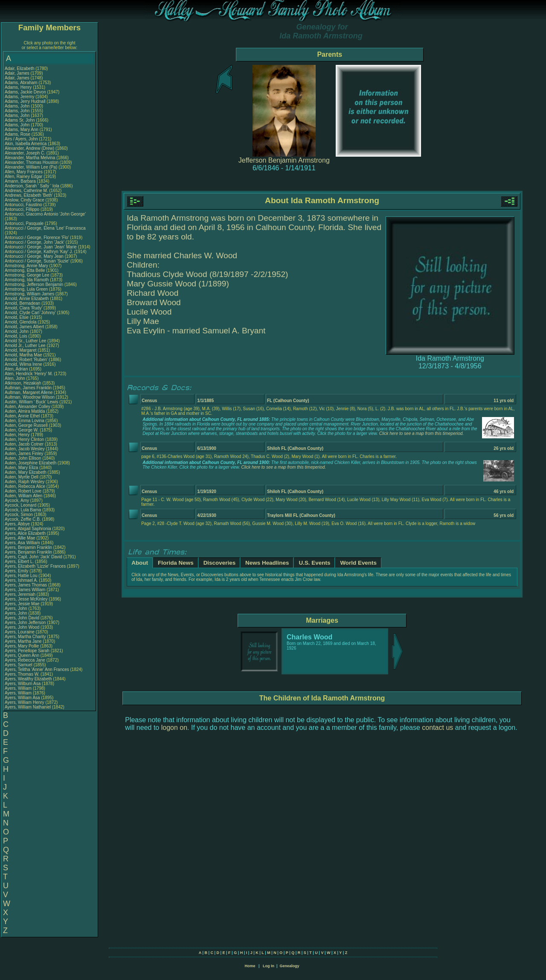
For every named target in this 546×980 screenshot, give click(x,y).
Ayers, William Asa (22, 698)
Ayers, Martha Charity (25, 637)
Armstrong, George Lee (27, 275)
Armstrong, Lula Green (26, 289)
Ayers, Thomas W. (22, 674)
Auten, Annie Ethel (22, 416)
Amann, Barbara (21, 181)
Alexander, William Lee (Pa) (31, 167)
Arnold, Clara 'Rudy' (24, 308)
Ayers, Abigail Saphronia (28, 529)
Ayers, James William (25, 590)
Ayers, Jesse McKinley (26, 599)
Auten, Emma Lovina (25, 421)
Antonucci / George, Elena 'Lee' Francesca (45, 228)
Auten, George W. (22, 430)
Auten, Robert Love (23, 491)
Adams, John (18, 106)
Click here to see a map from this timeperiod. (421, 433)
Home (250, 966)
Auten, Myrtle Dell (22, 477)
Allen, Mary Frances (24, 172)
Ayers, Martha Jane (23, 641)
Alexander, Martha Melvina (30, 158)
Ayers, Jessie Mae (22, 604)
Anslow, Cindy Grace (25, 200)
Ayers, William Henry (25, 702)
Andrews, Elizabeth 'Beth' (29, 195)
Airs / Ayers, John (22, 139)
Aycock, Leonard (21, 505)
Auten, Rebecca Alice (25, 486)
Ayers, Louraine (20, 632)
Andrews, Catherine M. (26, 191)
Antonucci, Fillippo (23, 209)
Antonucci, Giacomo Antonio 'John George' (45, 214)
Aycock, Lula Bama (23, 510)
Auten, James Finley (24, 454)
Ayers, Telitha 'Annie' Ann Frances (37, 669)
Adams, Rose (18, 134)
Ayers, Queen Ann (22, 655)
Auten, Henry (18, 435)
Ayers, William (19, 688)
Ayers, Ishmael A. (21, 580)
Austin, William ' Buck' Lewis (32, 402)
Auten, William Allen (23, 496)
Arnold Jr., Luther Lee (25, 346)
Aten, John (16, 378)
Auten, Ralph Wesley (25, 482)
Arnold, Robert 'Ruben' (27, 360)
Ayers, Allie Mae (20, 538)
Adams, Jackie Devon (25, 92)
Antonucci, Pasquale (25, 223)
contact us (437, 728)
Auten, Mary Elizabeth (26, 472)
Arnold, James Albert (24, 327)
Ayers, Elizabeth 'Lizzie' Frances (35, 566)
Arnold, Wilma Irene (23, 364)
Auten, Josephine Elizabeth (30, 463)
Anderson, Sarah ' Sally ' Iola (32, 186)
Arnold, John (17, 331)
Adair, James (18, 73)
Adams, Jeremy (20, 97)
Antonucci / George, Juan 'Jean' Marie (41, 247)
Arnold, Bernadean (23, 303)
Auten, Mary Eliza (21, 468)
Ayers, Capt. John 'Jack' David (33, 557)
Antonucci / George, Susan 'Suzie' (38, 261)
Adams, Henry (19, 87)
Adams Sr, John (20, 120)
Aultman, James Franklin (28, 388)
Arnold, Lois (17, 336)
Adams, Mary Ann (22, 130)
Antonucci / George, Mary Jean (35, 256)
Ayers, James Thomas (26, 585)
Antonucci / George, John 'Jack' (35, 242)
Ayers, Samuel (19, 665)
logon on (174, 728)
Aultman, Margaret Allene (29, 392)
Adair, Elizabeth (20, 69)
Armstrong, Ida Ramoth (27, 280)
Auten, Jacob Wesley (25, 449)
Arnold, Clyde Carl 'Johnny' (30, 313)
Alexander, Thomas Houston (32, 162)
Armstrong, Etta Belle (25, 270)
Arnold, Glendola (21, 322)
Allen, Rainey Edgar (23, 176)
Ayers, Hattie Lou (21, 576)
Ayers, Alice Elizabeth (25, 533)
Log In (269, 966)
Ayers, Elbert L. (19, 561)
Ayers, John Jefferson (25, 623)
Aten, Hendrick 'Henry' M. (29, 374)
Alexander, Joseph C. (25, 153)
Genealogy (290, 966)
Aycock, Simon (19, 515)
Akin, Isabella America (26, 144)
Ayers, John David (22, 618)
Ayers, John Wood (22, 627)
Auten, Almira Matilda (25, 411)
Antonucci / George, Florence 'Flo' (37, 238)
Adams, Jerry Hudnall (25, 101)
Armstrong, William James (29, 294)
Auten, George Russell (26, 425)
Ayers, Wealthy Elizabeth (28, 679)
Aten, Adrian (17, 369)
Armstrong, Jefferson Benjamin (34, 284)
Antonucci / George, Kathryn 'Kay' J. (39, 252)
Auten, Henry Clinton (24, 439)
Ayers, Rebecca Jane (25, 660)
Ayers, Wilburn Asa (23, 684)
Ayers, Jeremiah (21, 594)
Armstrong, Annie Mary (26, 266)
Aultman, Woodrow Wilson (30, 397)
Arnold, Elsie (17, 317)
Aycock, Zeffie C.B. (23, 519)
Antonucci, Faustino (24, 205)
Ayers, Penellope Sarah (27, 651)
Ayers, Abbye (18, 524)
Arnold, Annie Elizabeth (27, 299)
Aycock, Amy (17, 500)
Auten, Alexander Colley (28, 407)
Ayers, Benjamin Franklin (28, 547)
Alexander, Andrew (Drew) (30, 148)
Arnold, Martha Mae (24, 355)
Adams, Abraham (22, 83)
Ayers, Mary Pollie (22, 646)
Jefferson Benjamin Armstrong (284, 160)
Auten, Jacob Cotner (24, 444)
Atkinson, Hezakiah (23, 383)
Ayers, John (16, 608)
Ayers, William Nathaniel (28, 707)
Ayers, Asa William (22, 543)
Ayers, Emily (17, 571)
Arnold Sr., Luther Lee (25, 341)
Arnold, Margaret (21, 350)
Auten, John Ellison (23, 458)
